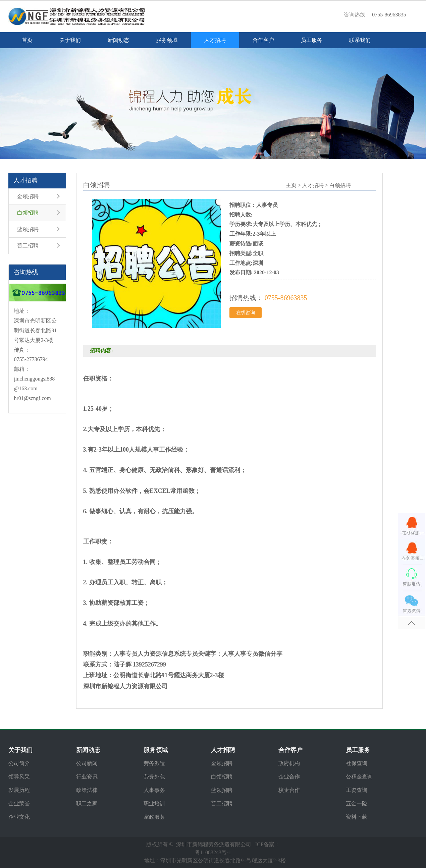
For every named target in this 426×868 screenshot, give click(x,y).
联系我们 (360, 40)
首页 (27, 40)
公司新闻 (87, 763)
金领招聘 (28, 196)
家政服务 (154, 817)
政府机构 (289, 763)
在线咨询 (246, 313)
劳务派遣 (154, 763)
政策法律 (87, 790)
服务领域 (167, 40)
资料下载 (357, 817)
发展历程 (19, 790)
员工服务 (312, 40)
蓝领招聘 (28, 229)
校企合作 (289, 790)
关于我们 (70, 40)
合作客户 (263, 40)
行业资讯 (87, 777)
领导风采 (19, 777)
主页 (291, 185)
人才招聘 (215, 40)
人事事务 (154, 790)
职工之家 (87, 803)
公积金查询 (359, 777)
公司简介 (19, 763)
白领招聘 (28, 213)
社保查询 (357, 763)
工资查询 (357, 790)
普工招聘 (28, 246)
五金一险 (357, 803)
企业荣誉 (19, 803)
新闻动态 (118, 40)
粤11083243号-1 (213, 852)
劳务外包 (154, 777)
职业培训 (154, 803)
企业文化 (19, 817)
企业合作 (289, 777)
